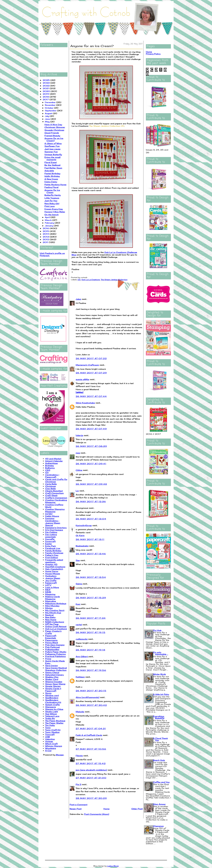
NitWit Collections (55, 622)
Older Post (137, 809)
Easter (49, 544)
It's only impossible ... (161, 653)
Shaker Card (52, 679)
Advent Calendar (54, 461)
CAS (48, 470)
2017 (46, 99)
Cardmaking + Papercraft (52, 476)
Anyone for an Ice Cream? (54, 139)
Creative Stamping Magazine (55, 510)
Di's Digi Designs (54, 530)
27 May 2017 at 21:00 (91, 778)
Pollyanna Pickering (55, 654)
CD (47, 472)
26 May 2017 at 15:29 (91, 598)
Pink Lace (50, 206)
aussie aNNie (82, 379)
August (49, 113)
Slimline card (52, 695)
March (49, 220)
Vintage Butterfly (53, 154)
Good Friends (52, 133)
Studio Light (52, 711)
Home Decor (52, 571)
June (48, 119)
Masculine (51, 601)
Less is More (52, 587)
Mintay (49, 608)
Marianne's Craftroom (87, 365)
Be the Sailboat (52, 165)
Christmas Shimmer (55, 127)
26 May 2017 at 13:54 (91, 577)
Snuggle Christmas (54, 130)
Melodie (80, 712)
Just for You (51, 201)
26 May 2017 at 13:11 (90, 539)
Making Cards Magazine (53, 598)
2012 (46, 239)
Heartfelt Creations (55, 567)
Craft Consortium (54, 493)
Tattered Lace (52, 716)
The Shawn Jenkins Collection (114, 280)
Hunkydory (51, 576)
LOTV (48, 585)
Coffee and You (161, 782)
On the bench (52, 215)
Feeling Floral (51, 187)
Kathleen (80, 677)
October (49, 108)
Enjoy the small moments (52, 158)
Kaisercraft (51, 583)
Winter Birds (159, 674)
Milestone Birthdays (56, 603)
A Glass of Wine (53, 143)
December (51, 102)
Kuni (78, 604)
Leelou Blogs (113, 866)
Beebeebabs (82, 546)
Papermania (51, 640)
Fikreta (79, 756)
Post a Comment (78, 805)
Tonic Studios (52, 732)
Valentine (50, 739)
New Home (51, 620)
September (51, 111)
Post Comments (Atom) (97, 814)
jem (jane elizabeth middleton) (91, 770)
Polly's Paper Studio (56, 652)
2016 (46, 228)
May (48, 122)
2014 (46, 234)
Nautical (49, 615)
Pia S (78, 784)
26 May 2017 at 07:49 (91, 429)
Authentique (51, 463)
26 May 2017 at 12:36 (91, 501)
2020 (47, 91)
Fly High (157, 630)
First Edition (52, 557)
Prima (48, 659)
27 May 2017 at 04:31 (91, 729)
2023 (47, 83)
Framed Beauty (52, 136)
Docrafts (50, 539)
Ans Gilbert (82, 656)
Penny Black (52, 643)
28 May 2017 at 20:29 (91, 798)
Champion (158, 826)
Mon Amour (159, 804)
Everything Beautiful (159, 717)
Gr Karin (80, 535)
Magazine (50, 594)
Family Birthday (53, 551)
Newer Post (76, 809)
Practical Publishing (55, 656)
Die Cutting (51, 532)
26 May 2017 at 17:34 (91, 618)
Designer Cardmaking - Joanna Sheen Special (53, 522)
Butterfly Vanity (53, 195)
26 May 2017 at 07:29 (91, 373)
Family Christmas (54, 553)
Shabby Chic (52, 677)
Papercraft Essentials (51, 637)
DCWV (49, 514)
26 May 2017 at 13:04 (91, 519)
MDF (48, 590)
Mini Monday (52, 606)
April (48, 217)
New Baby (50, 617)
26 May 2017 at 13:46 (91, 554)
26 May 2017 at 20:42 (91, 705)
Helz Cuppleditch (54, 569)
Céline (79, 470)
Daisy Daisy (51, 182)
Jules (78, 299)
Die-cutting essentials (51, 536)
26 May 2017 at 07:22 (91, 358)
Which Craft (51, 744)
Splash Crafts (52, 705)
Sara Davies (51, 666)
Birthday (49, 466)
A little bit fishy (161, 694)
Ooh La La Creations (56, 629)
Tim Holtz (50, 725)
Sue (78, 560)
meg (78, 453)
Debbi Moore (52, 516)
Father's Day (52, 555)
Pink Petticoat (52, 647)
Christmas (50, 486)
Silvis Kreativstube (85, 403)
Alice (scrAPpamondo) (88, 697)
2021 (46, 88)
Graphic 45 (51, 564)
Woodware (51, 748)
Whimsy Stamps (54, 746)
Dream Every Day (54, 209)
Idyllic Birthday (52, 176)
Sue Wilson (51, 714)
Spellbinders (52, 698)
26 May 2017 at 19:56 (91, 670)
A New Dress (51, 179)
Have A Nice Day (53, 124)
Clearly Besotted (54, 491)
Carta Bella (51, 484)
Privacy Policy (153, 54)
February (50, 223)
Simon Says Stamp (55, 684)
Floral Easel (51, 162)
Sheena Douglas (54, 682)
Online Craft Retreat (56, 626)
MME (48, 592)
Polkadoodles (52, 649)
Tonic (48, 728)
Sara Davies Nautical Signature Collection (56, 669)
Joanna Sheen (53, 578)
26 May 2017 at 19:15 (91, 632)
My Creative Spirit (55, 610)
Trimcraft (50, 734)
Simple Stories (53, 686)
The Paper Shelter (54, 723)
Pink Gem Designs (55, 645)
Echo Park (50, 546)
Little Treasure (52, 198)
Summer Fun (51, 152)
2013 (46, 237)
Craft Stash (51, 495)
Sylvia (79, 584)
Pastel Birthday (52, 173)
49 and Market (53, 459)
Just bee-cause (52, 149)
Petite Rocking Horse (55, 185)
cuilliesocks (82, 639)
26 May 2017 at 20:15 (91, 691)
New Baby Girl (52, 203)
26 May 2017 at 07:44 (91, 396)
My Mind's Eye (53, 613)
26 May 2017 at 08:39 (91, 446)
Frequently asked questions (54, 561)
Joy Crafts (51, 580)
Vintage (49, 741)
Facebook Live (53, 548)
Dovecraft (50, 541)
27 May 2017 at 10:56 (91, 749)
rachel (79, 625)
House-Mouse (53, 574)
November (50, 105)
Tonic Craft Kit (53, 730)
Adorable (49, 171)
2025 (47, 80)
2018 (46, 97)
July (47, 116)
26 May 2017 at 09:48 (91, 484)
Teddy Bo (50, 718)
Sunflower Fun (52, 146)
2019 (46, 94)
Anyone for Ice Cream (52, 191)
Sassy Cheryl (52, 672)
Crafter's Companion (56, 498)
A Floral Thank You (160, 739)
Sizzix (48, 693)
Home (106, 809)
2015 (46, 231)
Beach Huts (159, 760)
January (49, 226)
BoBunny (50, 468)
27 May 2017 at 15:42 (91, 763)
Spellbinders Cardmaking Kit (53, 701)
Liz (77, 491)
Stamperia (50, 707)
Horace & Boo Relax (55, 212)
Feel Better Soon (53, 168)
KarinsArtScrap (84, 525)
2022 (47, 86)
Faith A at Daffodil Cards (89, 735)
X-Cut (48, 751)
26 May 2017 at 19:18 (90, 650)
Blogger (60, 755)
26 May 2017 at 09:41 (91, 464)
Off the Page (52, 624)
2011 (46, 242)
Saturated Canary (54, 675)
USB (48, 737)
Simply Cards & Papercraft (53, 690)
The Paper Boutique (55, 721)
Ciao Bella (50, 488)
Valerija (79, 435)
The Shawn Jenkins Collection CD (107, 126)
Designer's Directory (56, 528)
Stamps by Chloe (54, 709)
